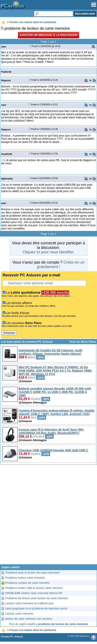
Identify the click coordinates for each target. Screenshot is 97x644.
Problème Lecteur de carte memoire (27, 583)
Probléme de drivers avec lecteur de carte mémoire (37, 598)
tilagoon (6, 80)
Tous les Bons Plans (83, 342)
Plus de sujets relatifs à (48, 624)
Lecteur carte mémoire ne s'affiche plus (29, 603)
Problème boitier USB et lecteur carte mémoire (34, 588)
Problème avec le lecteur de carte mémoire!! (33, 573)
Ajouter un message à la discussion (48, 35)
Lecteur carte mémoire (19, 614)
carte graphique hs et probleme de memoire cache (36, 608)
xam (4, 46)
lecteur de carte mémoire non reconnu (29, 619)
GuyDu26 (7, 154)
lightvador (7, 178)
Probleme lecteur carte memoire (25, 578)
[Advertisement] (48, 516)
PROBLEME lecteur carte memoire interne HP (34, 593)
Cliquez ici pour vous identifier (48, 252)
